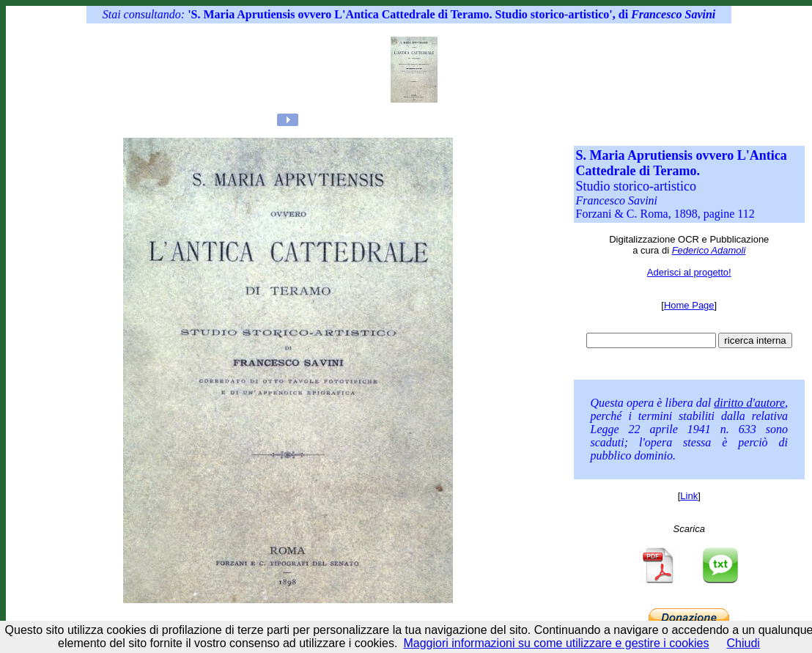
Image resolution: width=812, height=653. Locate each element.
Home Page (689, 305)
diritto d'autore (749, 403)
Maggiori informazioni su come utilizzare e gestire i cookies (556, 643)
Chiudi (743, 643)
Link (689, 496)
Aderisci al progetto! (689, 272)
